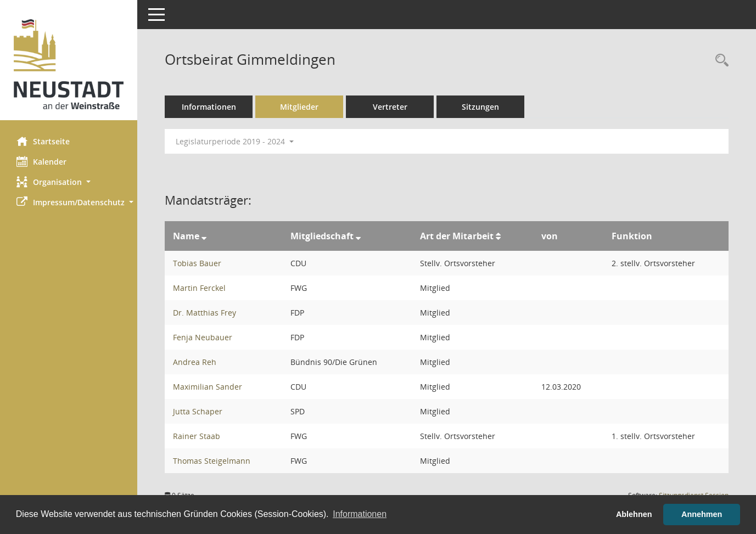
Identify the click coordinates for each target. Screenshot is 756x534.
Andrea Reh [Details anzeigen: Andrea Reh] (195, 362)
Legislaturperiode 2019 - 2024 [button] (235, 141)
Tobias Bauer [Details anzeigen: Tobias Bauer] (197, 263)
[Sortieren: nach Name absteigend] (204, 236)
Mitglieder (299, 107)
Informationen (209, 107)
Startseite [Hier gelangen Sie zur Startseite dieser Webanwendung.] (43, 141)
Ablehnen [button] (634, 514)
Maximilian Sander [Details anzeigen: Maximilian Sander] (208, 387)
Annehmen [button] (702, 514)
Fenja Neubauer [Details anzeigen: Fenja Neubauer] (203, 337)
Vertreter (390, 107)
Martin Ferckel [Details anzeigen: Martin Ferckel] (199, 288)
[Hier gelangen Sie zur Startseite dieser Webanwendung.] (69, 64)
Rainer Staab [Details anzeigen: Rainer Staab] (197, 436)
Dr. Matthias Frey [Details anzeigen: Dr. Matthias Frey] (205, 313)
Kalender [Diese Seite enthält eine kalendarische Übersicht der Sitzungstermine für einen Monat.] (41, 161)
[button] (69, 182)
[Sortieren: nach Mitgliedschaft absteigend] (358, 236)
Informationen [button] (360, 514)
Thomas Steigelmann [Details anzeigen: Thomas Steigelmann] (212, 461)
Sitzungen (480, 107)
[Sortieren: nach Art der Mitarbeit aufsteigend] (498, 236)
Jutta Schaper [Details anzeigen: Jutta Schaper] (198, 411)
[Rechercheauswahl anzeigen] (719, 61)
